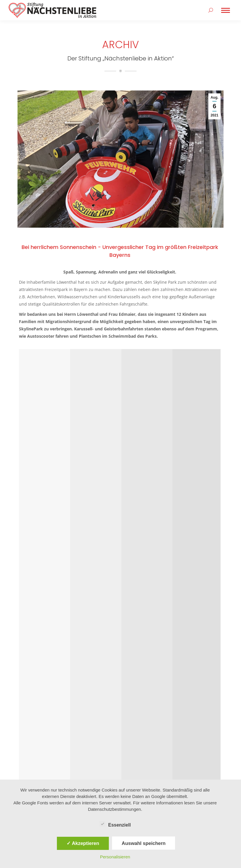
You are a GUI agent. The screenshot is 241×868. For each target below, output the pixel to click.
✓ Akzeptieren (83, 843)
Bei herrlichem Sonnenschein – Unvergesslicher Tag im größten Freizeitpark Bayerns (104, 238)
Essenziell (115, 824)
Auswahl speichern (144, 843)
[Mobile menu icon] (226, 10)
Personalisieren (115, 857)
